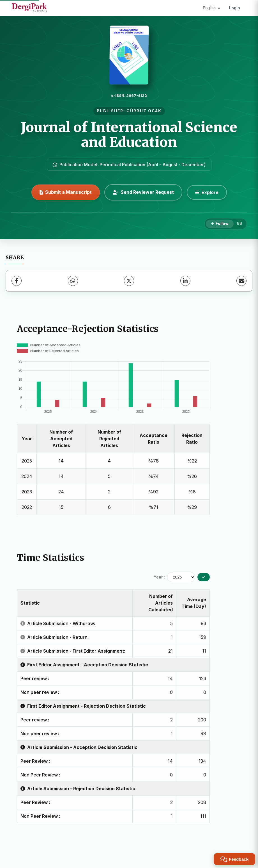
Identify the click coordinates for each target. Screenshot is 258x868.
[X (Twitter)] (129, 281)
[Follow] (220, 224)
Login (235, 8)
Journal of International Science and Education (129, 135)
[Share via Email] (241, 281)
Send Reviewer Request (143, 192)
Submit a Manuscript (66, 192)
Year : (159, 577)
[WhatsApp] (73, 281)
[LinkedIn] (185, 281)
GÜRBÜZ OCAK (144, 111)
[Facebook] (17, 281)
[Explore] (207, 192)
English (211, 8)
